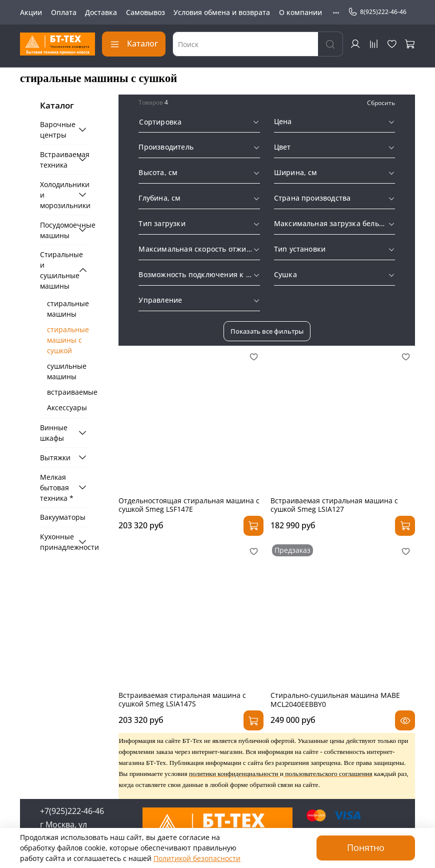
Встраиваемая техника (57, 160)
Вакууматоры (63, 517)
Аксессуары (67, 407)
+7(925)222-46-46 (72, 811)
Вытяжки (55, 458)
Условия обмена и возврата (222, 12)
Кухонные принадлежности (57, 542)
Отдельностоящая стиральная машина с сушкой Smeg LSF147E (189, 505)
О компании (300, 12)
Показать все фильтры (267, 331)
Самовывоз (145, 12)
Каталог (134, 44)
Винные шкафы (54, 433)
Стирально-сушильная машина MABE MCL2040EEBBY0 (335, 700)
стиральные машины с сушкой (67, 340)
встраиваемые (67, 392)
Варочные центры (57, 130)
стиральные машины (67, 309)
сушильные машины (67, 371)
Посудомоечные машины (57, 230)
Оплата (64, 12)
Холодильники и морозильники (57, 195)
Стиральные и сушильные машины (57, 270)
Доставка (101, 12)
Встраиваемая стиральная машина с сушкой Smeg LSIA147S (182, 700)
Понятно (366, 847)
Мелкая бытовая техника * (57, 488)
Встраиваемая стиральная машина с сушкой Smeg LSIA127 (334, 505)
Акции (31, 12)
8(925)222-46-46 (377, 12)
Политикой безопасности (197, 858)
